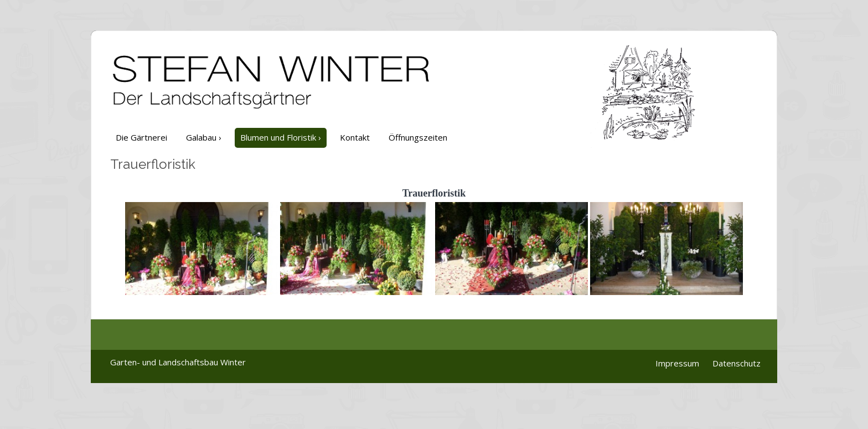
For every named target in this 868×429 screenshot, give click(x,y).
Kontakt (355, 137)
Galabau (204, 137)
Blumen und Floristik (281, 137)
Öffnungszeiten (418, 137)
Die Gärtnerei (141, 137)
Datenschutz (737, 363)
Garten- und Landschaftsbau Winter (178, 362)
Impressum (677, 363)
